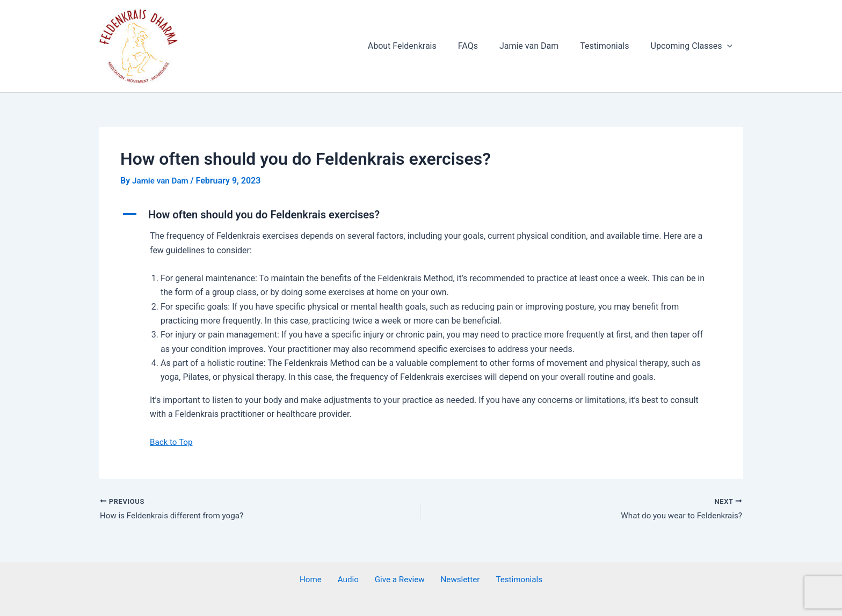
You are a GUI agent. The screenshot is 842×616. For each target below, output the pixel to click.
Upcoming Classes (694, 46)
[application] (729, 46)
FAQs (483, 46)
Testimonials (611, 46)
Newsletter (454, 580)
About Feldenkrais (422, 46)
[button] (421, 215)
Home (321, 580)
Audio (353, 580)
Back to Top (172, 441)
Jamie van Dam (540, 46)
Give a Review (398, 580)
